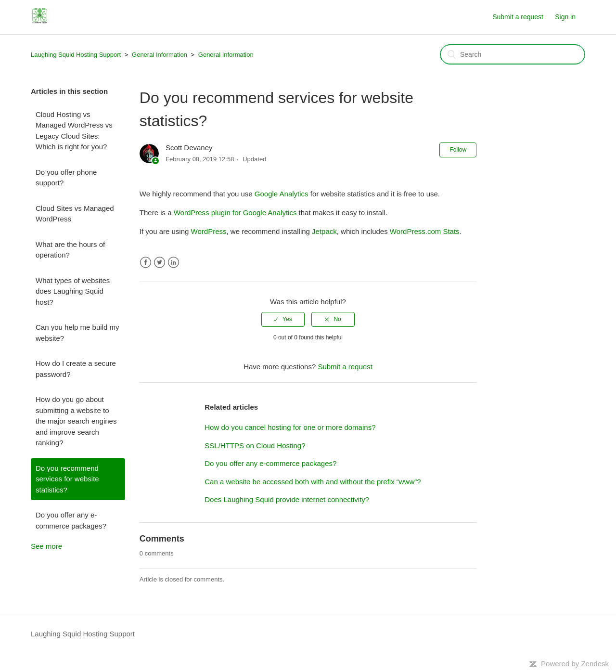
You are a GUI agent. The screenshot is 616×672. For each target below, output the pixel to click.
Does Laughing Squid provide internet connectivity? (287, 499)
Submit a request (518, 17)
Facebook (146, 263)
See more (46, 546)
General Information (160, 55)
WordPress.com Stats (425, 231)
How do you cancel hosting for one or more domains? (290, 427)
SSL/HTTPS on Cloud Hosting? (255, 446)
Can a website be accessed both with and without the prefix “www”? (313, 482)
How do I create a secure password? (76, 369)
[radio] (283, 319)
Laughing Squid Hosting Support (76, 55)
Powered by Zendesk (575, 664)
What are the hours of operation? (70, 250)
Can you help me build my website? (77, 333)
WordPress (209, 231)
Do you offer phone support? (66, 178)
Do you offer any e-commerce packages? (71, 520)
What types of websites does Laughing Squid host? (73, 291)
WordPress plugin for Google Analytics (235, 213)
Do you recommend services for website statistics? (67, 479)
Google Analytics (282, 194)
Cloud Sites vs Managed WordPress (75, 214)
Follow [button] (458, 150)
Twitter (160, 263)
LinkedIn (173, 263)
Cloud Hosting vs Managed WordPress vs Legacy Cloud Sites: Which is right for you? (74, 131)
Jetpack (324, 231)
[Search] (513, 54)
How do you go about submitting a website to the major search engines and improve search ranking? (76, 421)
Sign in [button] (565, 17)
